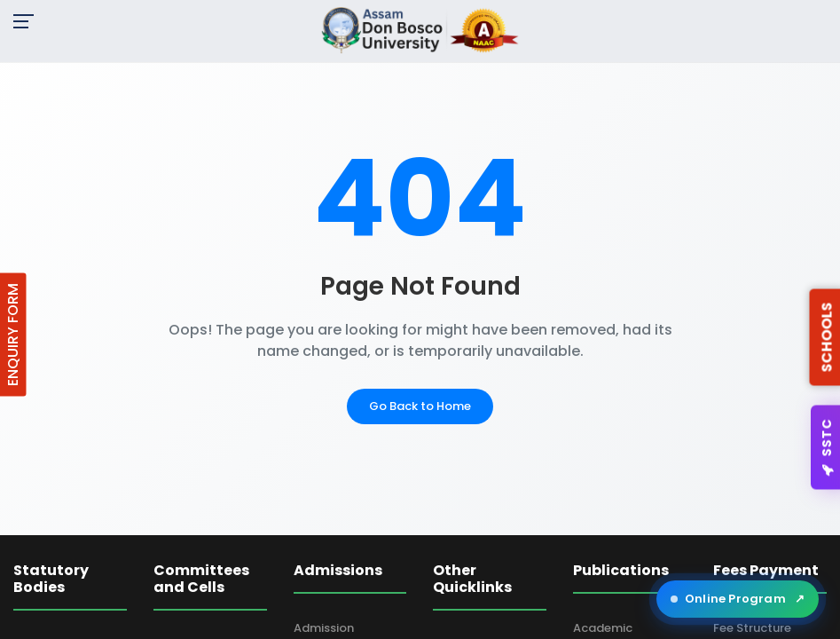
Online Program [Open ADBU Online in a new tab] (738, 599)
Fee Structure (752, 628)
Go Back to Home (420, 406)
